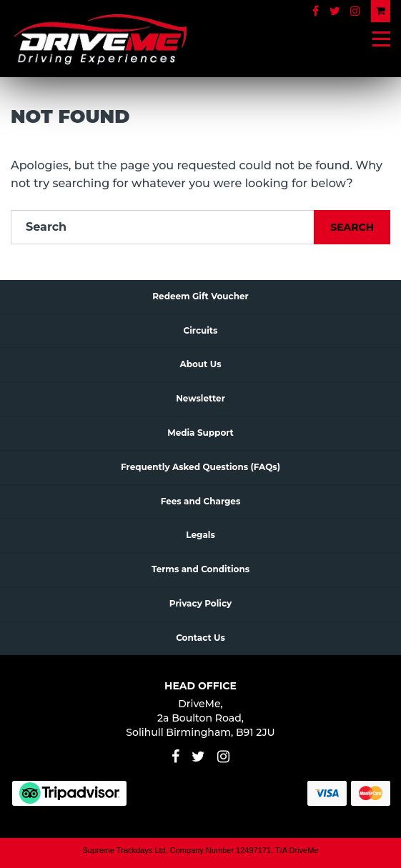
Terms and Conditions (200, 569)
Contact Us (200, 638)
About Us (200, 364)
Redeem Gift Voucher (200, 296)
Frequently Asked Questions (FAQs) (200, 467)
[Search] (163, 227)
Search (352, 227)
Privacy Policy (200, 603)
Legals (200, 535)
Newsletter (200, 398)
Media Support (200, 433)
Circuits (201, 330)
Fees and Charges (201, 501)
